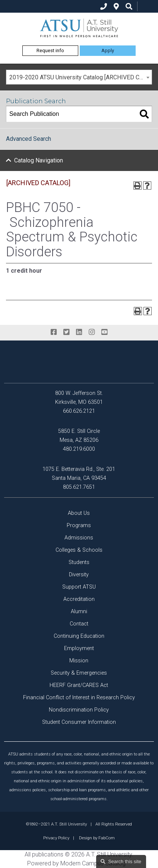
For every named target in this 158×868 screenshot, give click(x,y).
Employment (79, 648)
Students (79, 562)
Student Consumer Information (79, 722)
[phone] (104, 7)
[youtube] (104, 332)
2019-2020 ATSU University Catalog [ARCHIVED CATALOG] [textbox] (80, 77)
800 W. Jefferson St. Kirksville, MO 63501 (79, 398)
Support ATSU (79, 587)
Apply (108, 50)
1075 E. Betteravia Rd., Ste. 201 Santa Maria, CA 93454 (79, 474)
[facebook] (54, 332)
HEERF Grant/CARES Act (79, 685)
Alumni (79, 612)
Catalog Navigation (39, 160)
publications (48, 854)
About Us (79, 513)
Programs (79, 525)
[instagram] (92, 332)
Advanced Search (29, 139)
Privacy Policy (56, 838)
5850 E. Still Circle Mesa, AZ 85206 (79, 436)
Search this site (125, 861)
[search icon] (129, 7)
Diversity (79, 575)
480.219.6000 (79, 449)
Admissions (79, 538)
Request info (50, 50)
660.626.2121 (79, 411)
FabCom (107, 838)
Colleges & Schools (79, 550)
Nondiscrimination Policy (79, 710)
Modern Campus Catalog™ (95, 863)
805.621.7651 (79, 487)
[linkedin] (79, 332)
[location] (116, 7)
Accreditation (79, 599)
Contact (79, 624)
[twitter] (66, 332)
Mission (79, 661)
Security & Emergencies (79, 673)
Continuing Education (79, 636)
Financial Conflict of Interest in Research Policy (79, 698)
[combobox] (79, 77)
